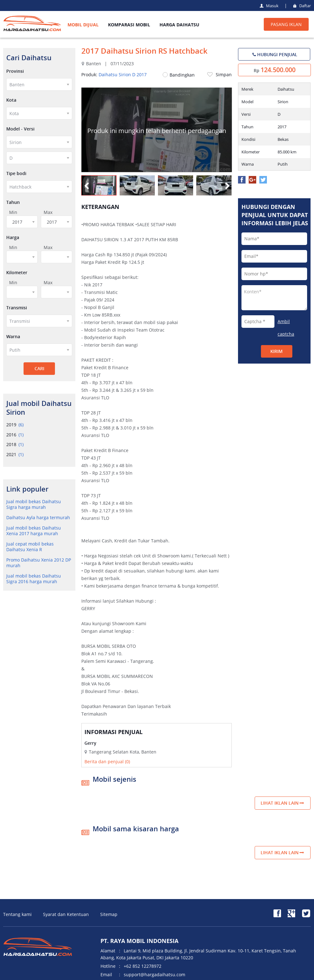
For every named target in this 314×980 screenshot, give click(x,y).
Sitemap (109, 914)
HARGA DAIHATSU (179, 25)
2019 (15, 425)
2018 (15, 444)
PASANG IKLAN (286, 24)
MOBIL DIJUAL (83, 25)
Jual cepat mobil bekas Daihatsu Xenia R (30, 547)
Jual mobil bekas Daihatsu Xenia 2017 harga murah (34, 531)
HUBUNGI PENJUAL (274, 54)
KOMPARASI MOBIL (129, 25)
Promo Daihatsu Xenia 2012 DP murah (39, 563)
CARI (39, 368)
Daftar (301, 6)
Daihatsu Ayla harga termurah (38, 517)
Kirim (276, 351)
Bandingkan (179, 75)
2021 (15, 454)
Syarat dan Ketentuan (66, 914)
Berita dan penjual (107, 762)
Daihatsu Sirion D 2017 (123, 75)
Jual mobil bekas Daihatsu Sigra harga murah (34, 504)
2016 (15, 435)
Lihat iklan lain (283, 803)
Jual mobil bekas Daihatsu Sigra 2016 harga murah (34, 579)
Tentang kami (17, 914)
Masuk (269, 6)
